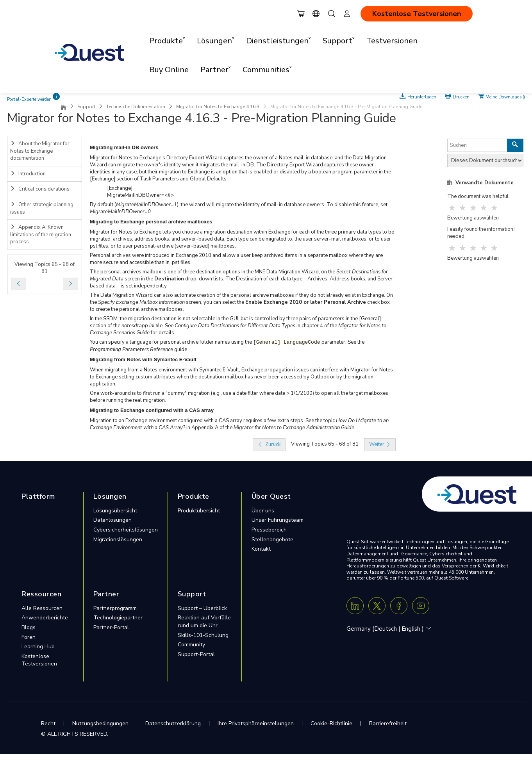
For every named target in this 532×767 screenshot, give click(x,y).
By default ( (103, 205)
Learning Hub (38, 647)
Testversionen (392, 41)
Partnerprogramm (115, 608)
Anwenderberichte (45, 618)
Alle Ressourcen (42, 608)
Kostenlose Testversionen (417, 14)
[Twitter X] (377, 606)
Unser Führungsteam (278, 520)
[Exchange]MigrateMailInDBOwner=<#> (140, 192)
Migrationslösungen (118, 540)
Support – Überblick (202, 608)
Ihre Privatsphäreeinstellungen (256, 723)
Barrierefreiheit (388, 723)
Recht (48, 723)
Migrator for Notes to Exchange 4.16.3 (218, 107)
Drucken (461, 96)
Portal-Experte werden (29, 99)
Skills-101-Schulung (203, 635)
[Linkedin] (355, 606)
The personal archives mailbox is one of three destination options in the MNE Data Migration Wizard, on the (213, 272)
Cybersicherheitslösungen (126, 530)
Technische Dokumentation (136, 107)
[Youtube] (421, 606)
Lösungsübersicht (115, 511)
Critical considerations (40, 189)
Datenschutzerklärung (173, 723)
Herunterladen (422, 96)
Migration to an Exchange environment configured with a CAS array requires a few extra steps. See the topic (213, 421)
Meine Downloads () (505, 96)
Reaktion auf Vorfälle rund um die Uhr (204, 622)
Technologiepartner (118, 618)
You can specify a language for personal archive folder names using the (171, 342)
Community (191, 645)
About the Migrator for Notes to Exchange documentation (40, 151)
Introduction (28, 174)
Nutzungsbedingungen (100, 723)
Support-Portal (196, 654)
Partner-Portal (111, 627)
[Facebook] (399, 606)
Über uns (263, 511)
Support (86, 107)
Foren (29, 637)
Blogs (29, 627)
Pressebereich (269, 530)
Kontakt (261, 549)
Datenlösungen (112, 520)
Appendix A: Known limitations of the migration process (41, 235)
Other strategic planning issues (42, 208)
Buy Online (169, 70)
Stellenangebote (272, 540)
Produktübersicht (199, 511)
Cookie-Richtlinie (331, 723)
